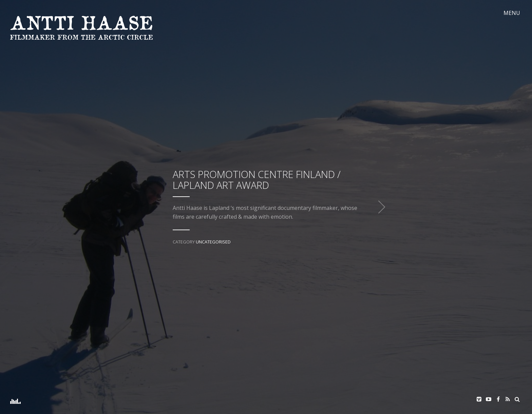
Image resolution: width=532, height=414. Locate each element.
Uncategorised (213, 242)
